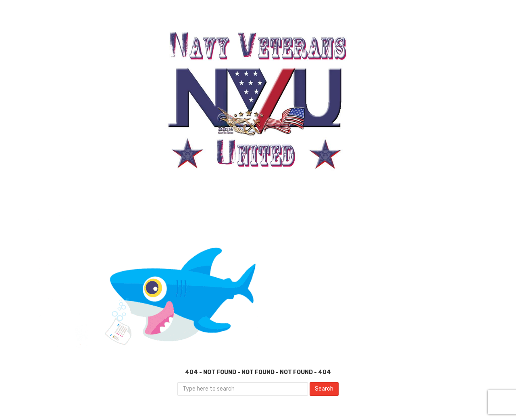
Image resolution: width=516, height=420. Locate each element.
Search (324, 389)
